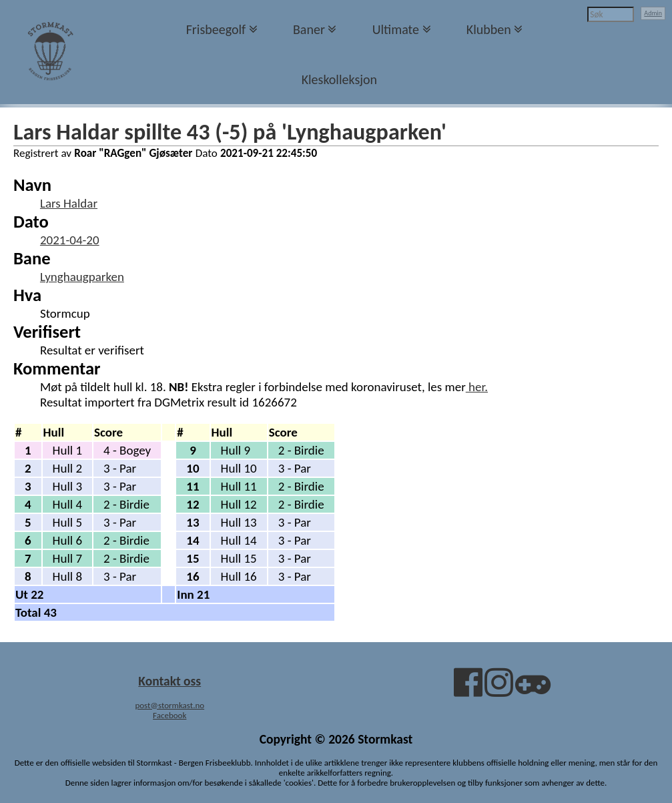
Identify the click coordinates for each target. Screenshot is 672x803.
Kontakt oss (170, 681)
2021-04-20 (70, 240)
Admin (653, 13)
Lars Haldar (69, 203)
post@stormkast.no (170, 705)
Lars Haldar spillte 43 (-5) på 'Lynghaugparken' (230, 131)
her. (477, 387)
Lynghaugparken (82, 277)
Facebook (170, 715)
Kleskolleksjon (339, 79)
